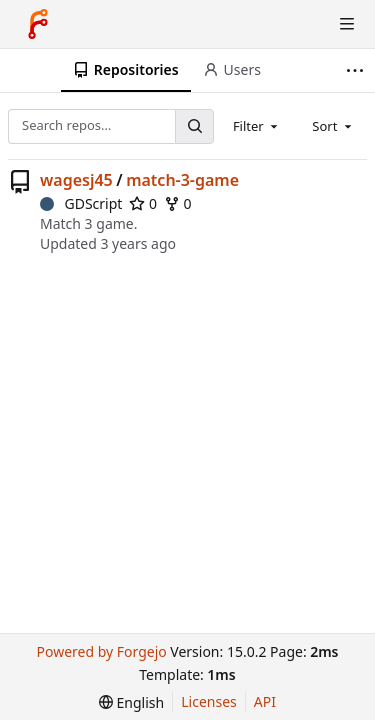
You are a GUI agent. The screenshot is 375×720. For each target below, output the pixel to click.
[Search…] (194, 126)
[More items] (357, 70)
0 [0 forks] (178, 203)
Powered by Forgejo (101, 651)
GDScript (81, 203)
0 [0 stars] (143, 203)
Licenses (209, 701)
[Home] (38, 24)
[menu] (131, 702)
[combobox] (257, 126)
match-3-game (182, 180)
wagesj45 (76, 180)
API (265, 701)
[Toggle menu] (347, 24)
